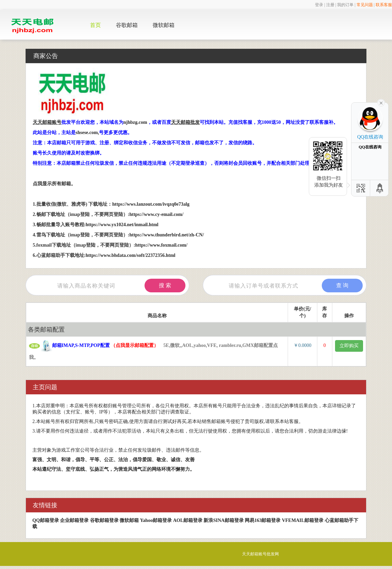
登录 (319, 5)
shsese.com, (87, 133)
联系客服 (384, 5)
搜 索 (165, 285)
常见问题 (365, 5)
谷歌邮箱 (127, 25)
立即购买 (349, 346)
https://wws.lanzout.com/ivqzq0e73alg (151, 204)
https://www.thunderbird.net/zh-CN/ (167, 235)
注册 (330, 5)
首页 (95, 25)
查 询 (342, 285)
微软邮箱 (164, 25)
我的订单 (345, 5)
